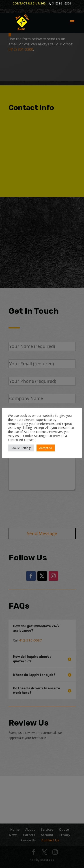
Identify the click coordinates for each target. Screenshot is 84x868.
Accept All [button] (46, 448)
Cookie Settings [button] (21, 448)
